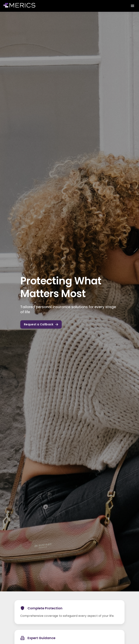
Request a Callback (41, 324)
